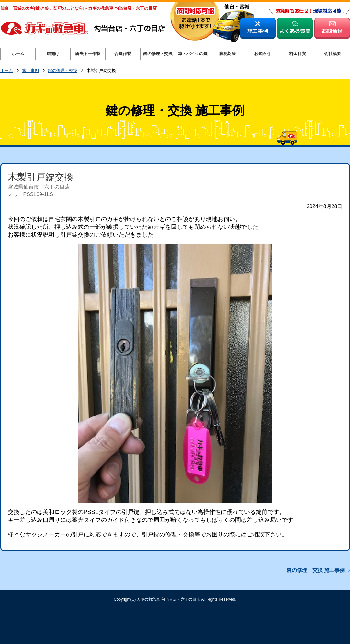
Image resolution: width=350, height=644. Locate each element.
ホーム (7, 71)
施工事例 (30, 71)
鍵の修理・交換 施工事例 (316, 570)
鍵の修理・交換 (63, 71)
